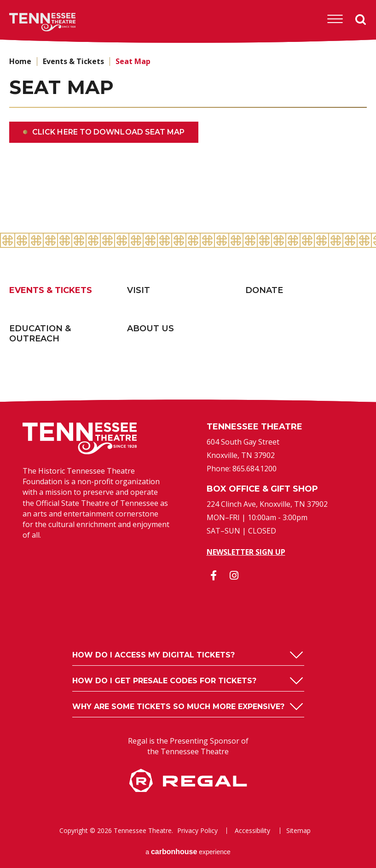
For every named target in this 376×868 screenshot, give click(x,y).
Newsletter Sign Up (246, 552)
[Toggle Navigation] (335, 19)
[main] (188, 138)
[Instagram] (234, 575)
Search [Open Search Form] (361, 20)
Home (20, 61)
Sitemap (298, 831)
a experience (188, 852)
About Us (150, 328)
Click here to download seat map (108, 132)
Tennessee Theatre (28, 22)
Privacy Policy (197, 831)
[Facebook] (214, 575)
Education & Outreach (40, 334)
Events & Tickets (73, 61)
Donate (264, 290)
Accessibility (252, 831)
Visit (139, 290)
